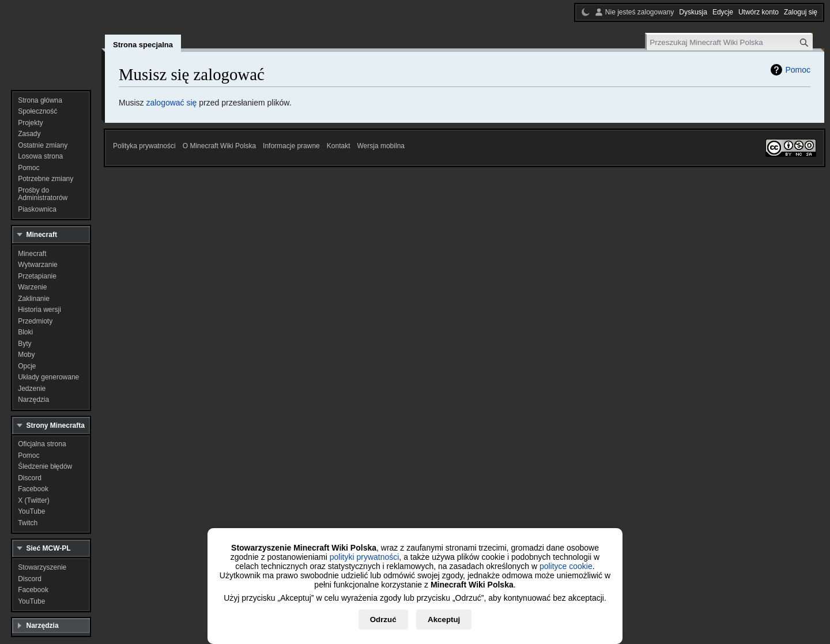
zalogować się (171, 103)
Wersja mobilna (381, 146)
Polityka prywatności (144, 146)
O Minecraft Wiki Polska (219, 146)
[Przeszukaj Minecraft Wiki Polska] (730, 42)
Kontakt (339, 146)
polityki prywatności (365, 557)
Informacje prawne (291, 146)
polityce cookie (566, 566)
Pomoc (798, 70)
